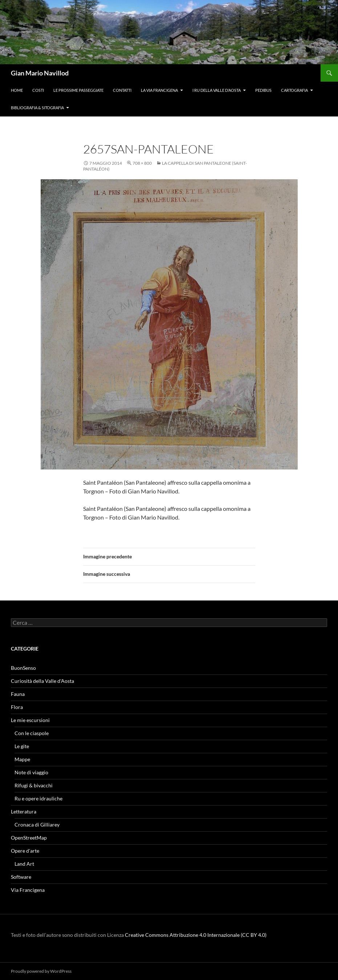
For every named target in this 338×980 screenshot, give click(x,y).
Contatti (122, 90)
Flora (17, 707)
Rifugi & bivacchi (34, 785)
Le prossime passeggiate (78, 90)
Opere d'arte (25, 851)
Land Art (24, 864)
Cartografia (294, 90)
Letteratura (24, 811)
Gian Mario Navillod (40, 73)
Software (21, 877)
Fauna (18, 694)
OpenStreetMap (29, 838)
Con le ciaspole (32, 733)
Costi (38, 90)
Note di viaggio (31, 772)
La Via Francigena (159, 90)
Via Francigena (28, 890)
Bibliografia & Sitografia (37, 108)
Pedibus (263, 90)
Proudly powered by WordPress (41, 971)
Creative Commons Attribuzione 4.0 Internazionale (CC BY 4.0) (196, 935)
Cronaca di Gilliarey (37, 825)
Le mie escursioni (30, 720)
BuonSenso (23, 668)
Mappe (22, 759)
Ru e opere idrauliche (38, 798)
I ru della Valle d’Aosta (217, 90)
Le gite (22, 746)
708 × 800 (142, 163)
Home (17, 90)
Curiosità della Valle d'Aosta (42, 681)
